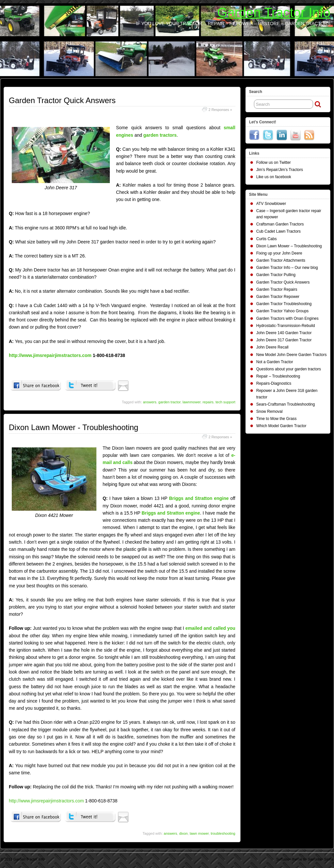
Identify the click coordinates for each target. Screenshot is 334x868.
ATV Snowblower (271, 204)
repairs (208, 402)
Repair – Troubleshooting (278, 376)
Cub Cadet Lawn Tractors (278, 231)
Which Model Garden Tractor (281, 426)
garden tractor (170, 402)
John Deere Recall (272, 347)
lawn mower (199, 833)
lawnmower (192, 402)
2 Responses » (220, 110)
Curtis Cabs (267, 239)
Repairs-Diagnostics (274, 383)
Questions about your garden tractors (289, 369)
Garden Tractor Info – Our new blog (287, 268)
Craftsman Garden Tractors (280, 224)
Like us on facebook (274, 177)
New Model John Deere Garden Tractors (291, 355)
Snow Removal (269, 411)
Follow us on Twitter (274, 163)
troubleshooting (223, 833)
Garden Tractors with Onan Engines (287, 318)
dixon (183, 833)
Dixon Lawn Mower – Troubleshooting (289, 246)
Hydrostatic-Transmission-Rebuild (286, 326)
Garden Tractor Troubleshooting (284, 304)
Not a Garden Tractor (275, 362)
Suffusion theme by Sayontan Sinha (305, 859)
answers (150, 402)
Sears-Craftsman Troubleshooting (285, 404)
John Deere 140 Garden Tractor (284, 333)
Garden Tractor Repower (278, 297)
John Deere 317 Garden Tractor (284, 340)
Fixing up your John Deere (279, 253)
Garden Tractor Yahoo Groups (282, 311)
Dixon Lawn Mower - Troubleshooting (74, 427)
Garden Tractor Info (274, 12)
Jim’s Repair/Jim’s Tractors (280, 170)
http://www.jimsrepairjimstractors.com (51, 355)
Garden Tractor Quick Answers (62, 100)
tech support (225, 402)
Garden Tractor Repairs (277, 289)
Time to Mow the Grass (276, 419)
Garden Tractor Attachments (281, 260)
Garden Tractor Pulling (276, 275)
